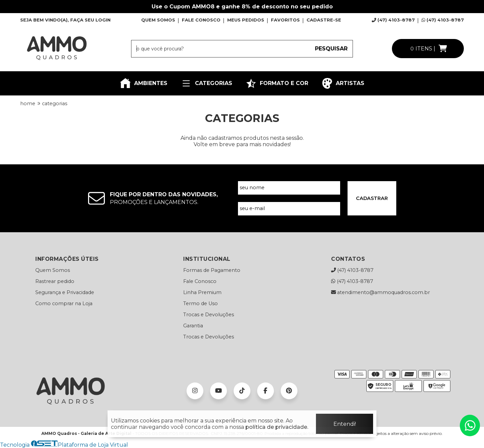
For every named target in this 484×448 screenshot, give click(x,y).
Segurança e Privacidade (65, 292)
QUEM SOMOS (158, 20)
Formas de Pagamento (212, 270)
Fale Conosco (200, 281)
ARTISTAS (343, 83)
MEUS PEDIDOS (246, 20)
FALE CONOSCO (201, 20)
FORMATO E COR (277, 83)
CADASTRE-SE (324, 20)
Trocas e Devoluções (209, 315)
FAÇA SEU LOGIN (90, 20)
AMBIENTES (144, 83)
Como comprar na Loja (64, 303)
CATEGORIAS (207, 83)
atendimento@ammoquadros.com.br (380, 292)
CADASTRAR (372, 198)
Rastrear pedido (55, 281)
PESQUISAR (331, 49)
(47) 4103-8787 (393, 20)
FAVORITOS (285, 20)
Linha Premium (202, 292)
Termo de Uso (200, 303)
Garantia (193, 326)
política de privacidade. (277, 427)
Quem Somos (53, 270)
